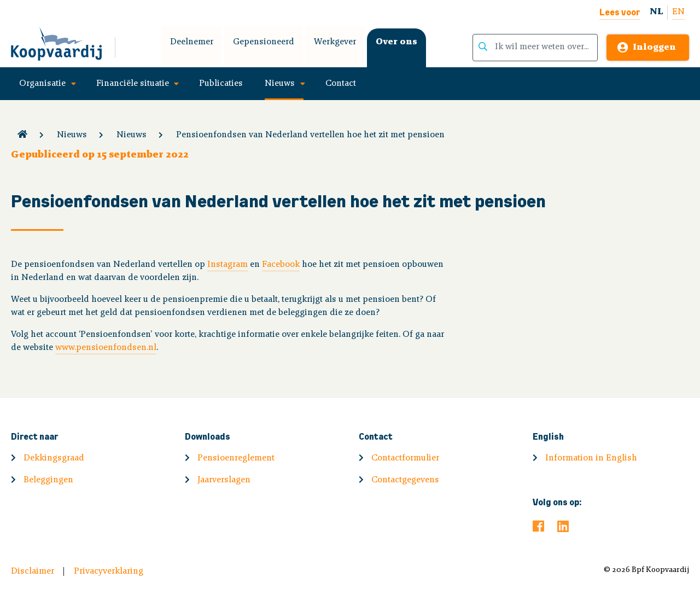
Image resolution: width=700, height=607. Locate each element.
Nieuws (280, 84)
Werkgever (335, 42)
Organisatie (42, 84)
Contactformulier (405, 458)
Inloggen (654, 48)
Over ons (396, 42)
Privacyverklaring (109, 571)
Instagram (227, 265)
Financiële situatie (133, 84)
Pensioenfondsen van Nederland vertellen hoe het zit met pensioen (310, 135)
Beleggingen (48, 480)
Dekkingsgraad (54, 458)
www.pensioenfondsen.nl (106, 348)
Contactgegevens (405, 480)
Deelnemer (192, 42)
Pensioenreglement (236, 458)
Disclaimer (33, 571)
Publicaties (221, 84)
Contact (341, 84)
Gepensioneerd (264, 42)
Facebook (281, 265)
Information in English (591, 458)
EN (678, 12)
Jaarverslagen (224, 480)
